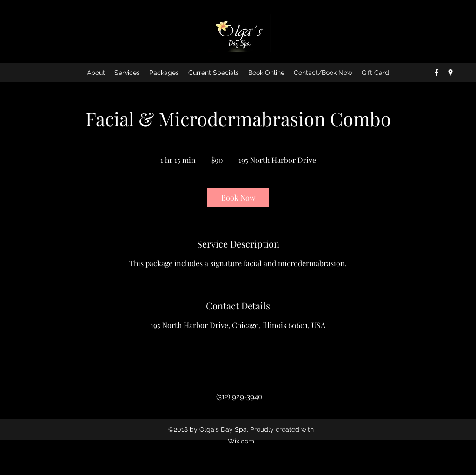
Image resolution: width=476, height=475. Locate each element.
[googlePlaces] (450, 73)
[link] (238, 198)
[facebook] (436, 73)
